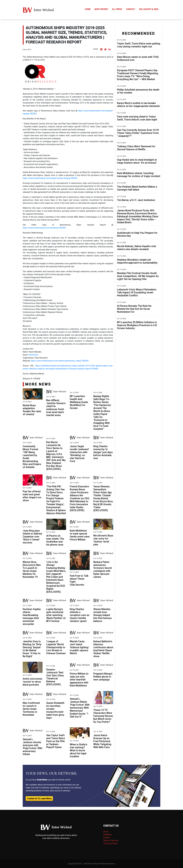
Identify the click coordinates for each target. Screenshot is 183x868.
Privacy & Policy (110, 844)
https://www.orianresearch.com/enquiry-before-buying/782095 (50, 178)
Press (106, 832)
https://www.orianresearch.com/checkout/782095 (45, 228)
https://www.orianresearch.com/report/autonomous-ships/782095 (60, 361)
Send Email (33, 355)
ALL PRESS (117, 9)
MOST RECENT (101, 9)
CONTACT (130, 9)
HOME (88, 9)
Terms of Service (111, 841)
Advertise (107, 835)
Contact (107, 838)
